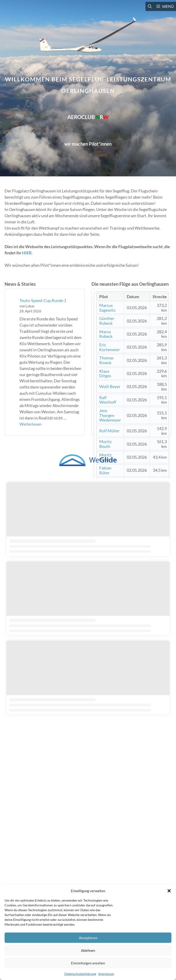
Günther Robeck (107, 321)
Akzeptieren (88, 938)
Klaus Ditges (105, 373)
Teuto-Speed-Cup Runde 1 (43, 300)
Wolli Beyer (110, 386)
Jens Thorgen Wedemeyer (110, 415)
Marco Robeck (106, 334)
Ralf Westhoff (108, 400)
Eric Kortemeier (110, 347)
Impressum (106, 974)
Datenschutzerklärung (80, 974)
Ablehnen (88, 950)
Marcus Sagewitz (107, 308)
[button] (169, 891)
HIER (27, 253)
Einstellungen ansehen (88, 963)
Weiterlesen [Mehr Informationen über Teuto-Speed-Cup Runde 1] (30, 424)
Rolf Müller (109, 431)
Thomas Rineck (106, 360)
